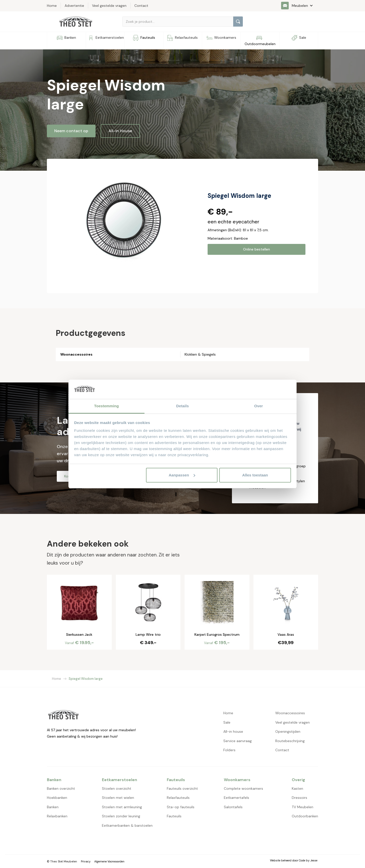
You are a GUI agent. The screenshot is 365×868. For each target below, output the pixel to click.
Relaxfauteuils (178, 798)
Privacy (86, 861)
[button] (300, 6)
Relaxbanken (57, 816)
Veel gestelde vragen (293, 722)
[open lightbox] (125, 221)
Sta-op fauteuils (181, 807)
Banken (53, 807)
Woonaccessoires (290, 713)
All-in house (233, 731)
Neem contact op (71, 131)
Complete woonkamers (243, 788)
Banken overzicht (61, 788)
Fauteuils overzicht (182, 788)
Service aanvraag (238, 741)
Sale (227, 722)
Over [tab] (259, 406)
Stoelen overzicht (117, 788)
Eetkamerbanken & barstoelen (127, 825)
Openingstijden (288, 731)
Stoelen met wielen (118, 798)
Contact (282, 750)
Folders (229, 750)
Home (57, 679)
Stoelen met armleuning (122, 807)
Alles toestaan (255, 475)
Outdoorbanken (305, 816)
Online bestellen (257, 249)
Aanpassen (182, 475)
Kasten (297, 788)
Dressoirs (299, 798)
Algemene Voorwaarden (109, 861)
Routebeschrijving (290, 741)
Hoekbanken (57, 798)
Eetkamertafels (236, 798)
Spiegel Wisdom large (86, 679)
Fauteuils (174, 816)
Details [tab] (182, 406)
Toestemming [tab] (106, 406)
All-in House (120, 131)
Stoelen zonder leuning (121, 816)
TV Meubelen (303, 807)
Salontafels (233, 807)
